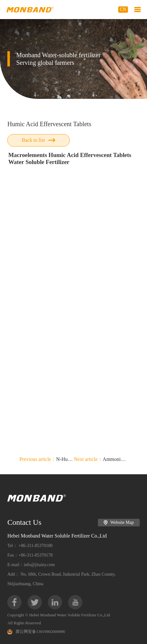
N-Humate (47, 459)
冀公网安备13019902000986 (36, 632)
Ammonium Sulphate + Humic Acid (101, 459)
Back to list (39, 140)
